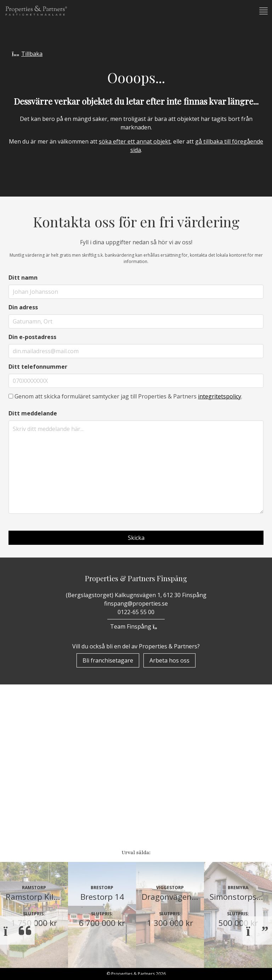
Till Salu (30, 819)
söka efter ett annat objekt (135, 141)
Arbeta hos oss (169, 660)
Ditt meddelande (33, 413)
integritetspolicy (220, 396)
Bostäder (28, 805)
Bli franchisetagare (108, 660)
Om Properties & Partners (53, 768)
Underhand (31, 835)
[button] (263, 11)
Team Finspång (136, 626)
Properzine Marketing (47, 786)
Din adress (23, 307)
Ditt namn (23, 278)
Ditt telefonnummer (38, 367)
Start (22, 749)
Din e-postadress (32, 337)
